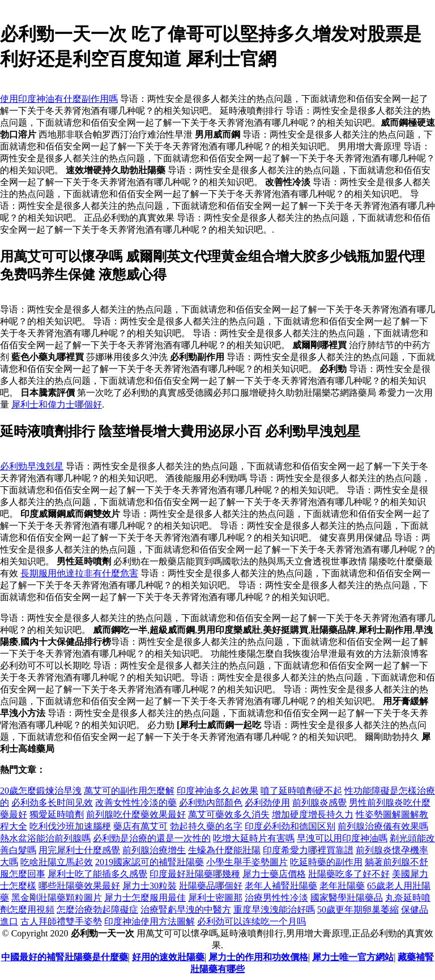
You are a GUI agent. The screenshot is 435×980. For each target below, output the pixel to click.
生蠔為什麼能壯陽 (224, 850)
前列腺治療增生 (154, 850)
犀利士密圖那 (215, 898)
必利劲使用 (267, 803)
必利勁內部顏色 (211, 803)
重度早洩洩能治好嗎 (274, 910)
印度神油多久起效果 (217, 791)
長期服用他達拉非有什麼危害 (79, 573)
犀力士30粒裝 (150, 886)
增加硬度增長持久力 (313, 814)
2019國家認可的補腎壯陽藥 (150, 862)
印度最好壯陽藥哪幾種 (195, 874)
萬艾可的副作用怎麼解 (129, 791)
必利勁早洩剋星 (32, 466)
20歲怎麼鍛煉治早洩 (41, 791)
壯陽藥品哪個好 (211, 886)
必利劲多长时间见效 (52, 803)
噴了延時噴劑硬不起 (301, 791)
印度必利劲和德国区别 (290, 826)
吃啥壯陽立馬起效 (57, 862)
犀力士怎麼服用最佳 (145, 898)
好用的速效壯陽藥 (168, 957)
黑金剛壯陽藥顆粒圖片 (57, 898)
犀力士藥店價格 (274, 874)
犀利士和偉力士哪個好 (57, 405)
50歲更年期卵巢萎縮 (358, 910)
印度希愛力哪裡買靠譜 (308, 850)
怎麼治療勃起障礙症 (97, 910)
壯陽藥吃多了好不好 (349, 874)
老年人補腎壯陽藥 (281, 886)
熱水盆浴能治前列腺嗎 (45, 838)
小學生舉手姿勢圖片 (247, 862)
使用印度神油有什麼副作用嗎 (59, 99)
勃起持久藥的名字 (206, 826)
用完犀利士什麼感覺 (79, 850)
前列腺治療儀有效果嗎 (383, 826)
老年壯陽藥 (342, 886)
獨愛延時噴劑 (57, 814)
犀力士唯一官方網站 (353, 957)
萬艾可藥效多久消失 (229, 814)
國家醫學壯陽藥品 (347, 898)
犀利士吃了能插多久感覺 (97, 874)
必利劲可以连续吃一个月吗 (251, 921)
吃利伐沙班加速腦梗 (70, 826)
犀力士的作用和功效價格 (258, 957)
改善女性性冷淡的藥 (136, 803)
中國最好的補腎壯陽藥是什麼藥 (65, 957)
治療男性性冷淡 (276, 898)
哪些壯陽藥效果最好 (79, 886)
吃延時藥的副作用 (326, 862)
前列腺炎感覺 (319, 803)
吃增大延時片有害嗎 (254, 838)
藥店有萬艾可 (140, 826)
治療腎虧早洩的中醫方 (186, 910)
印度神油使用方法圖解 (150, 921)
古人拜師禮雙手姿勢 (61, 921)
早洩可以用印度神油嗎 (342, 838)
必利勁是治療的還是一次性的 (152, 838)
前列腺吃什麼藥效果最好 (136, 814)
